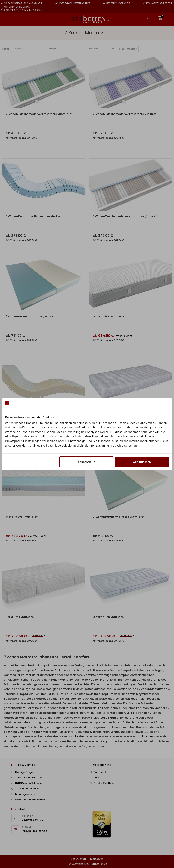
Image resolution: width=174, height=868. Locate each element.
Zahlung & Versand (27, 789)
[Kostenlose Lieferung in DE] (56, 3)
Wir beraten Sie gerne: (17, 7)
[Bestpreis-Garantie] (104, 3)
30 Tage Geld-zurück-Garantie (23, 3)
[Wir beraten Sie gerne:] (2, 9)
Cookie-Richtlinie (28, 445)
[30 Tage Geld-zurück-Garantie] (2, 3)
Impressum (96, 859)
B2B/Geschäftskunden (29, 783)
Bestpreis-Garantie (118, 3)
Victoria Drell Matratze (22, 517)
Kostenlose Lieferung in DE (74, 3)
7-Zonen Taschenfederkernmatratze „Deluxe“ (125, 114)
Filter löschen (128, 49)
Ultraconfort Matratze (109, 316)
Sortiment (100, 772)
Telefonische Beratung (29, 778)
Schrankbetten (142, 736)
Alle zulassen (142, 462)
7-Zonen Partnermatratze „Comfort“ (119, 517)
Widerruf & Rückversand (30, 800)
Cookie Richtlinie (104, 783)
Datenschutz (79, 859)
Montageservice (25, 794)
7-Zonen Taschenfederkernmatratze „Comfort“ (39, 114)
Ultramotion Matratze (108, 617)
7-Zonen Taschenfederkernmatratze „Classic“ (125, 216)
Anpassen (87, 462)
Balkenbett (78, 736)
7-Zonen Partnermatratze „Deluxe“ (30, 316)
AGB (96, 778)
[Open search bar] (147, 19)
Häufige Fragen (25, 772)
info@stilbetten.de (35, 831)
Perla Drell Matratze (20, 617)
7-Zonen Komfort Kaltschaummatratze (33, 216)
